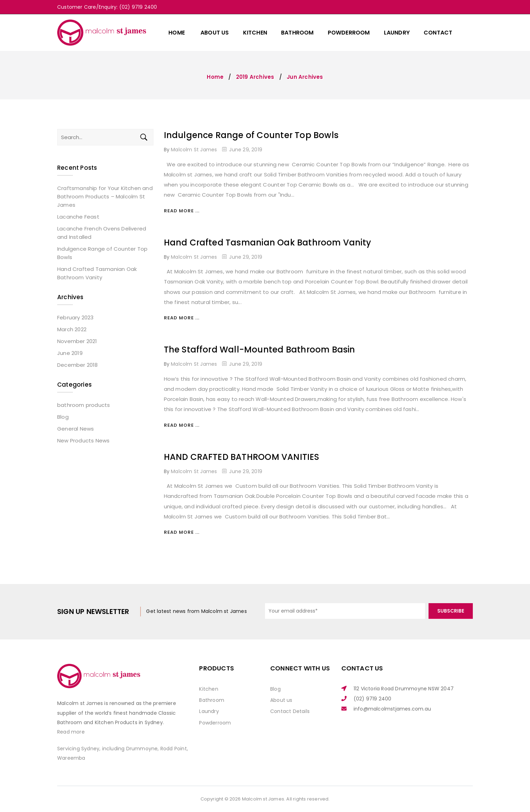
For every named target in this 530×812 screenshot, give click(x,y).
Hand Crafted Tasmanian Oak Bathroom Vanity (267, 242)
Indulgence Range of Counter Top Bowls (251, 135)
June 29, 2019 (246, 150)
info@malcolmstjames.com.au (392, 709)
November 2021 (77, 341)
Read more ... (182, 211)
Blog (63, 417)
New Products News (83, 441)
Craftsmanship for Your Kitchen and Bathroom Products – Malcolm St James (105, 196)
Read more (71, 732)
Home (215, 77)
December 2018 (78, 365)
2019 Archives (255, 77)
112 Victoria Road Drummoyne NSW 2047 (404, 689)
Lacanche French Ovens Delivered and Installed (102, 233)
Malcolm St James (194, 150)
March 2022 (72, 329)
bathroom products (84, 405)
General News (75, 429)
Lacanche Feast (78, 217)
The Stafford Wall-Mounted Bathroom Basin (260, 350)
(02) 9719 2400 (373, 699)
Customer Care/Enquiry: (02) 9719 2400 (107, 7)
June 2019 (70, 353)
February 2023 (75, 317)
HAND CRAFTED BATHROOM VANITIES (242, 457)
